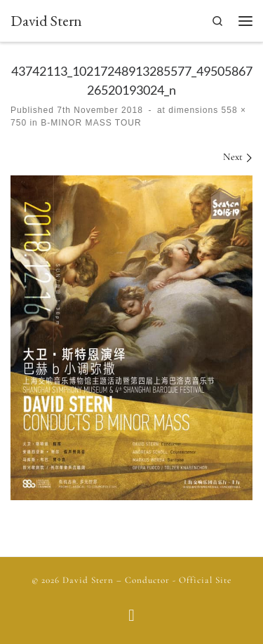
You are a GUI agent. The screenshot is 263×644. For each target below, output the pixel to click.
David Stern (88, 580)
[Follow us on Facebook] (131, 617)
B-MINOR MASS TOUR (90, 123)
